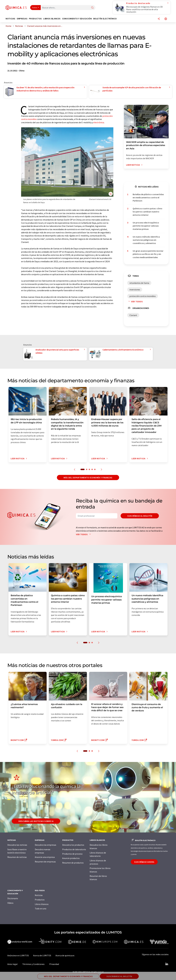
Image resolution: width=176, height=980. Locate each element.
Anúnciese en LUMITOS (18, 955)
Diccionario (13, 898)
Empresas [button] (22, 19)
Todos (35, 8)
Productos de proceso (72, 854)
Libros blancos (42, 904)
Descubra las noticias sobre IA (36, 821)
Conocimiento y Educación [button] (77, 19)
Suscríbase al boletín (140, 516)
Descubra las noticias (17, 845)
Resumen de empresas (45, 862)
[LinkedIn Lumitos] (167, 964)
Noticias (39, 895)
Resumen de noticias (17, 857)
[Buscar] (92, 8)
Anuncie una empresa (45, 857)
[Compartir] (159, 19)
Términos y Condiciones (33, 964)
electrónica (99, 122)
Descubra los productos (73, 845)
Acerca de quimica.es (65, 955)
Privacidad (54, 964)
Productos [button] (35, 19)
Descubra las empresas (46, 845)
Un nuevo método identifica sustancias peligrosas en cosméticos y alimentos (146, 240)
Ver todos (135, 301)
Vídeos (10, 903)
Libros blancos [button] (52, 19)
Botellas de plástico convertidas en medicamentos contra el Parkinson (148, 198)
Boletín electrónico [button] (105, 19)
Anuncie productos (71, 858)
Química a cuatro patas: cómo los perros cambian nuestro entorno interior (147, 212)
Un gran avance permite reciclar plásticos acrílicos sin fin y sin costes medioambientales (148, 254)
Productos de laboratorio (74, 849)
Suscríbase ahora (144, 862)
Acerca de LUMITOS (42, 955)
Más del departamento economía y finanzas (88, 478)
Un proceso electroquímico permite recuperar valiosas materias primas (146, 226)
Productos (40, 900)
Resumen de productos (73, 863)
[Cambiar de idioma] (166, 19)
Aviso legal (12, 964)
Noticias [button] (10, 19)
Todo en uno (41, 909)
